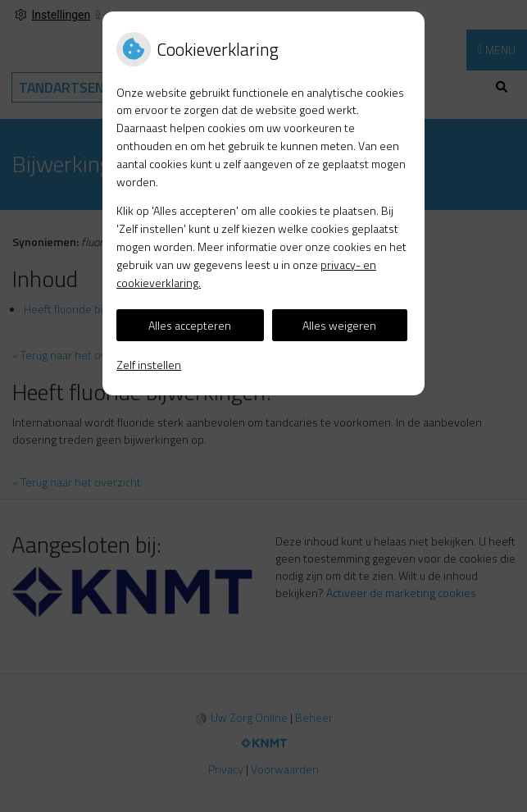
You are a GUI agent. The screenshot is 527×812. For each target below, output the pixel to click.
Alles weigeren (339, 325)
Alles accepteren (190, 325)
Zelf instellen (149, 365)
